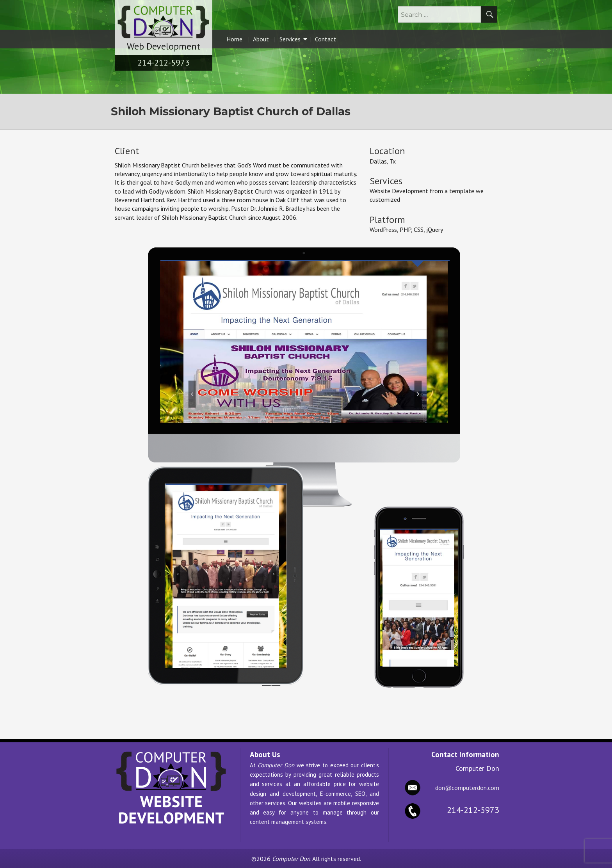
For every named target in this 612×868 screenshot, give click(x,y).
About (261, 39)
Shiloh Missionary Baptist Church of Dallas (231, 111)
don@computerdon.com (467, 788)
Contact (326, 39)
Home (234, 39)
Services (293, 39)
